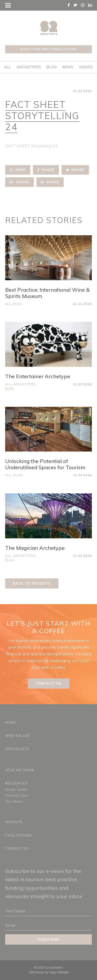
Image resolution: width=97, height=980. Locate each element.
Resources (16, 783)
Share (46, 170)
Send (18, 170)
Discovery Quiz (17, 795)
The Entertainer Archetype (38, 376)
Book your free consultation (48, 49)
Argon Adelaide (59, 972)
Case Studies (19, 835)
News (68, 67)
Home (11, 722)
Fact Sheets (14, 801)
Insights (14, 822)
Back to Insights (32, 583)
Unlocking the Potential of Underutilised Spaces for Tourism (45, 464)
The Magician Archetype (35, 548)
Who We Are (18, 736)
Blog (52, 67)
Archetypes (29, 67)
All (8, 67)
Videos (86, 67)
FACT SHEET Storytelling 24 (31, 146)
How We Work (20, 770)
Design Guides (17, 789)
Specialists (17, 749)
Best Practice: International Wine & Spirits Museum (47, 293)
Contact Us (49, 683)
